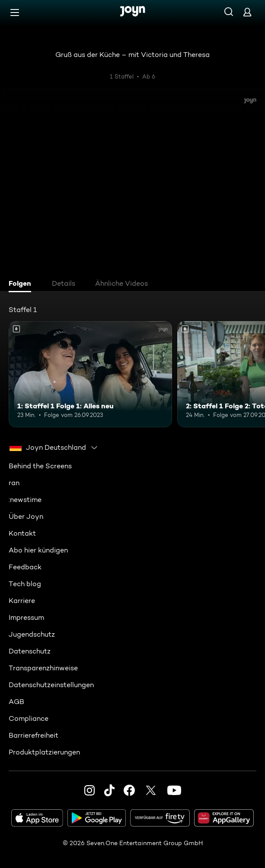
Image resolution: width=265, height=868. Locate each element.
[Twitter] (151, 790)
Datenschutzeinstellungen (51, 684)
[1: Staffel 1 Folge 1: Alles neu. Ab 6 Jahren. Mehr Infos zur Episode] (90, 374)
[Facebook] (129, 790)
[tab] (22, 284)
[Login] (247, 12)
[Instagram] (89, 790)
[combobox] (54, 447)
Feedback (25, 567)
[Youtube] (174, 790)
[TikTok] (109, 790)
